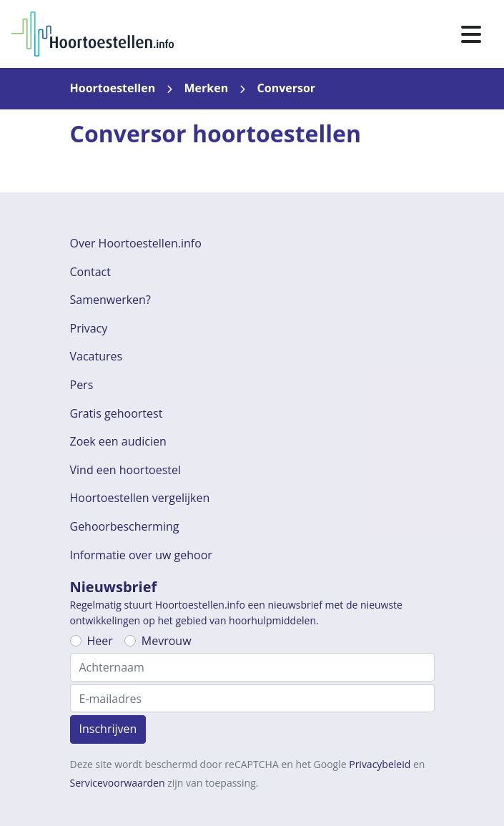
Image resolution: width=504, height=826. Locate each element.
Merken (207, 88)
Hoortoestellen (113, 88)
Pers (82, 385)
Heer (100, 641)
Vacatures (97, 356)
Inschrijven (108, 729)
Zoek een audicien (118, 441)
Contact (90, 272)
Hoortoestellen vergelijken (140, 498)
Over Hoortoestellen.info (136, 243)
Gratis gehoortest (117, 413)
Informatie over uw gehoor (141, 555)
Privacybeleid (380, 764)
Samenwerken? (110, 300)
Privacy (89, 328)
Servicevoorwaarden (118, 783)
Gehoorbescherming (125, 526)
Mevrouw (167, 641)
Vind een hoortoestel (126, 470)
